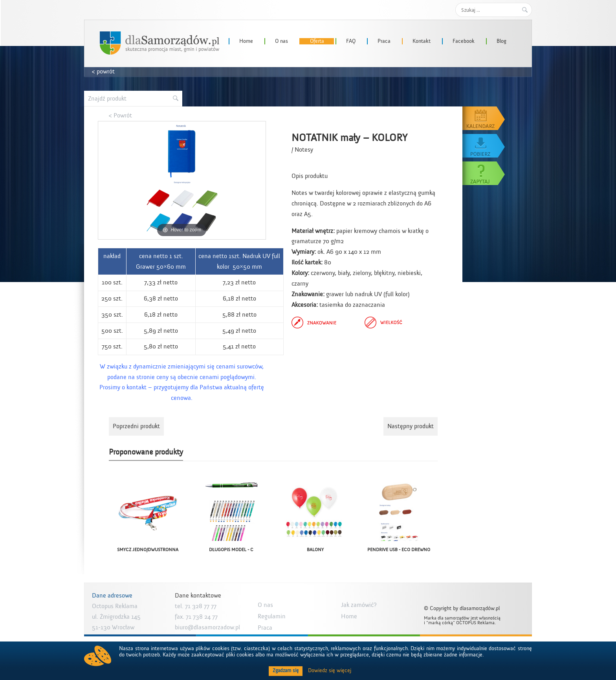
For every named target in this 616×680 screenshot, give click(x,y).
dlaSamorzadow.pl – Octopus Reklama (159, 43)
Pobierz (484, 146)
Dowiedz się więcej (330, 671)
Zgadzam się (286, 671)
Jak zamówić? (359, 605)
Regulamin (272, 616)
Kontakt (422, 41)
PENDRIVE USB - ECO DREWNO (399, 550)
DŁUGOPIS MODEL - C (231, 550)
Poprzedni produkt (136, 426)
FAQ (351, 41)
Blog (501, 41)
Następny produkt (411, 426)
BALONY (315, 550)
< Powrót (120, 115)
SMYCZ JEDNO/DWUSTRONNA (148, 550)
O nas (281, 41)
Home (246, 41)
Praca (384, 41)
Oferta (317, 41)
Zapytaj (484, 173)
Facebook (464, 41)
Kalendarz (484, 118)
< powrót (103, 71)
